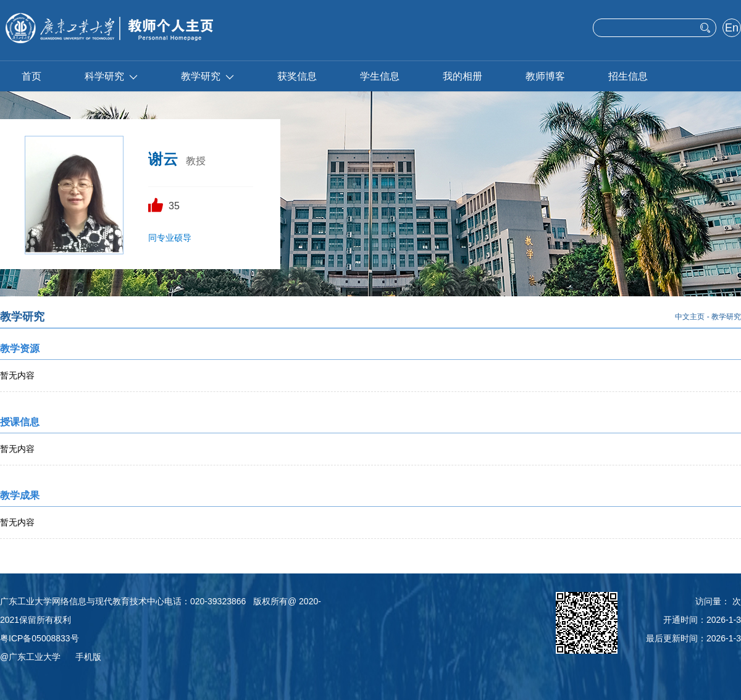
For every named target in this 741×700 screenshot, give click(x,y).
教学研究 (207, 76)
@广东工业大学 (30, 657)
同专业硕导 (170, 238)
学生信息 (380, 76)
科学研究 (111, 76)
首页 (31, 76)
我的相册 (463, 76)
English (731, 29)
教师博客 (545, 76)
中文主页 (690, 317)
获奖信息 (297, 76)
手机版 (88, 657)
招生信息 (628, 76)
